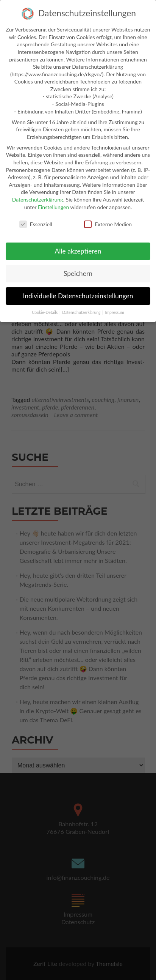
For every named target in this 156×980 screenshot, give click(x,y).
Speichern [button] (78, 270)
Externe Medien (108, 221)
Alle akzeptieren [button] (78, 248)
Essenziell (36, 221)
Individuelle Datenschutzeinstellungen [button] (78, 292)
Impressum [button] (115, 309)
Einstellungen (53, 204)
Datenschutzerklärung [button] (82, 309)
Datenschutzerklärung (38, 196)
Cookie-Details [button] (45, 309)
